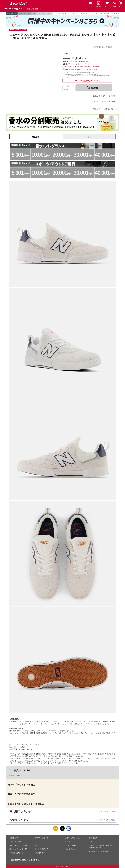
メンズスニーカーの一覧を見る (103, 101)
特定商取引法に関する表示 (99, 851)
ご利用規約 (93, 838)
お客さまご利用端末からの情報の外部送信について (101, 846)
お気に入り (68, 89)
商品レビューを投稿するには (104, 109)
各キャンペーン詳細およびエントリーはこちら (81, 69)
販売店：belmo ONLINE (103, 47)
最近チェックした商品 (18, 845)
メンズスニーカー (44, 13)
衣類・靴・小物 (25, 13)
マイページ (39, 845)
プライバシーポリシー (97, 842)
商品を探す (14, 838)
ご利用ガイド (40, 853)
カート (37, 842)
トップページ (11, 13)
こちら (36, 860)
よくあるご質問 (70, 845)
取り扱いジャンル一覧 (18, 849)
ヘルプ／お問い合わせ (72, 838)
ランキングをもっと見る (106, 811)
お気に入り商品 (15, 842)
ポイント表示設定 (42, 849)
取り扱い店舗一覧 (16, 853)
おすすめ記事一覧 (42, 838)
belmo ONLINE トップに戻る (104, 96)
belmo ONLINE (15, 775)
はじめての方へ (70, 849)
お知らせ (67, 842)
